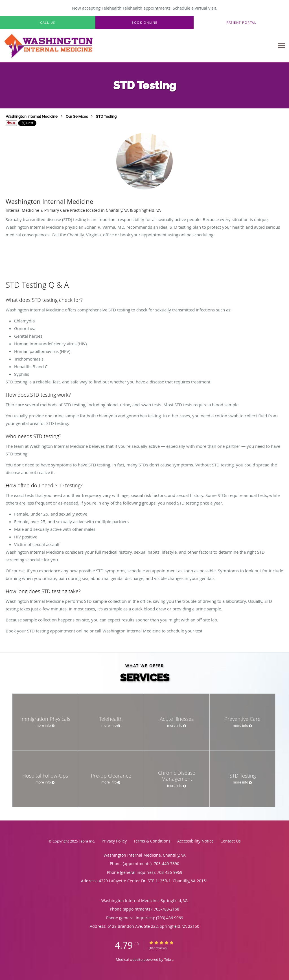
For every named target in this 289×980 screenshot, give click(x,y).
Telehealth (111, 8)
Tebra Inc (86, 841)
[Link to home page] (70, 46)
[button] (144, 23)
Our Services (77, 116)
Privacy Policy (114, 841)
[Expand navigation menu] (282, 46)
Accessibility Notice (195, 841)
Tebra (169, 959)
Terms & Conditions (152, 841)
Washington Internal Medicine (32, 116)
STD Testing (106, 116)
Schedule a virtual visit (194, 8)
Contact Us (231, 841)
